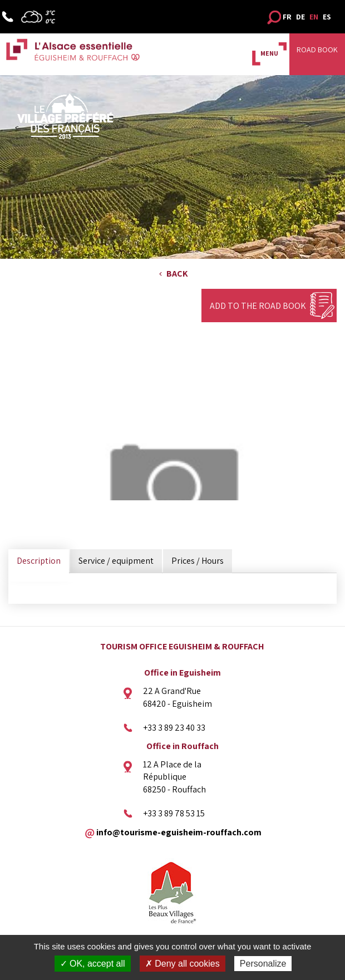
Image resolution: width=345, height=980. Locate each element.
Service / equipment (116, 561)
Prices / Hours (198, 561)
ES (327, 17)
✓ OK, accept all (93, 964)
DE (300, 17)
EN (314, 17)
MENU (269, 53)
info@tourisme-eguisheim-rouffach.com (179, 832)
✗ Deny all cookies (183, 964)
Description (39, 561)
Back (177, 274)
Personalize (263, 964)
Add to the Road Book (258, 306)
